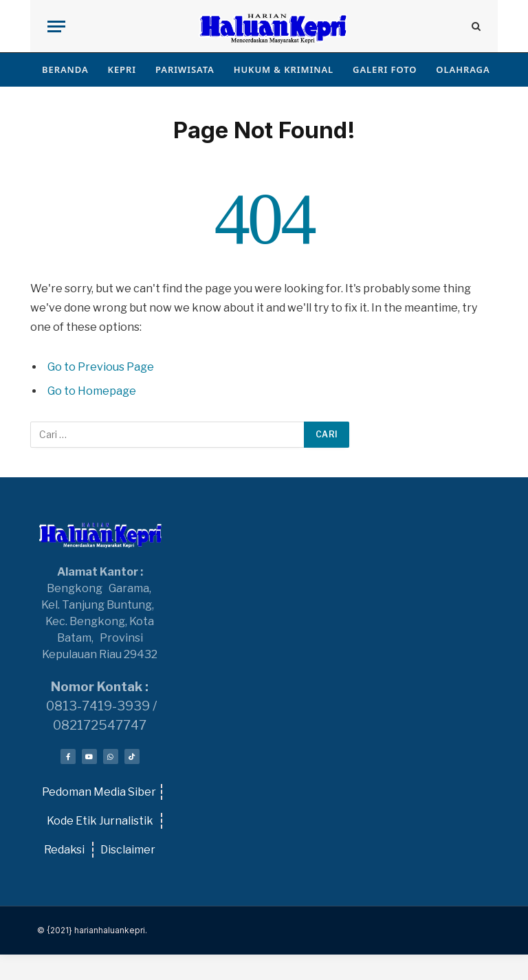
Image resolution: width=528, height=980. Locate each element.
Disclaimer (128, 850)
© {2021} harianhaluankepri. (92, 930)
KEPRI (122, 69)
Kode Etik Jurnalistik (99, 821)
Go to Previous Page (101, 367)
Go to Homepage (92, 391)
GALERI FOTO (385, 69)
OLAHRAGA (463, 69)
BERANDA (65, 69)
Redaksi (64, 850)
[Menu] (56, 26)
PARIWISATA (185, 69)
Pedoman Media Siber (99, 792)
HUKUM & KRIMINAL (284, 69)
